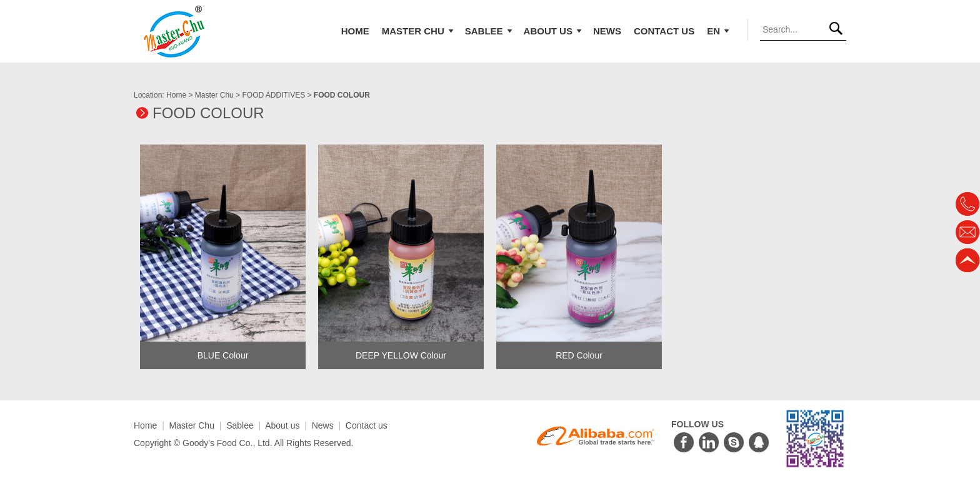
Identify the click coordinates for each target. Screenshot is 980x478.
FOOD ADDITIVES (273, 95)
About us (553, 31)
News (607, 31)
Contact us (664, 31)
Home (355, 31)
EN (718, 31)
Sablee (489, 31)
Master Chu (418, 31)
